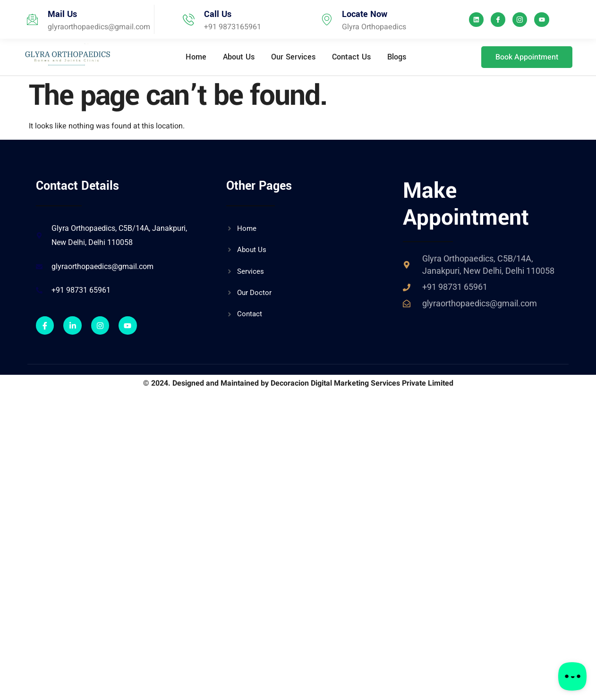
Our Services (293, 57)
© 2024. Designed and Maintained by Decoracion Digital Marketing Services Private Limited (298, 383)
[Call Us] (189, 20)
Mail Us (62, 14)
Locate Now (365, 14)
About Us (239, 57)
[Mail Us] (32, 20)
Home (196, 57)
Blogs (397, 57)
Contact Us (351, 57)
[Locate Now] (327, 20)
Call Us (218, 14)
